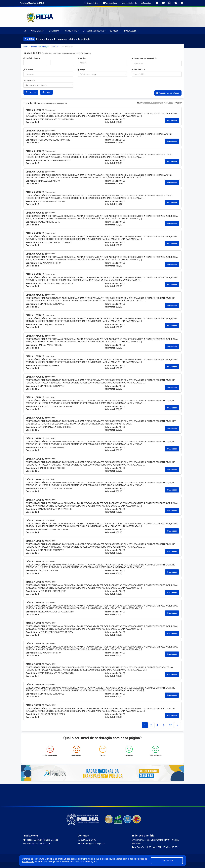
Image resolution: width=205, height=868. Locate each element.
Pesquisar (31, 92)
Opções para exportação (168, 93)
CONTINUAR (167, 861)
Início (26, 47)
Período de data (32, 58)
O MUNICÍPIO (55, 31)
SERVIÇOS (115, 31)
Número (28, 70)
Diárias (55, 47)
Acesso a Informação (40, 47)
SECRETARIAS (72, 31)
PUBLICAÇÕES (131, 31)
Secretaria (29, 81)
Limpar (46, 92)
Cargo (81, 70)
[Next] (170, 724)
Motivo (82, 58)
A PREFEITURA (38, 31)
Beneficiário (138, 70)
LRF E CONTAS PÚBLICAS (94, 31)
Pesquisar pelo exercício (144, 58)
